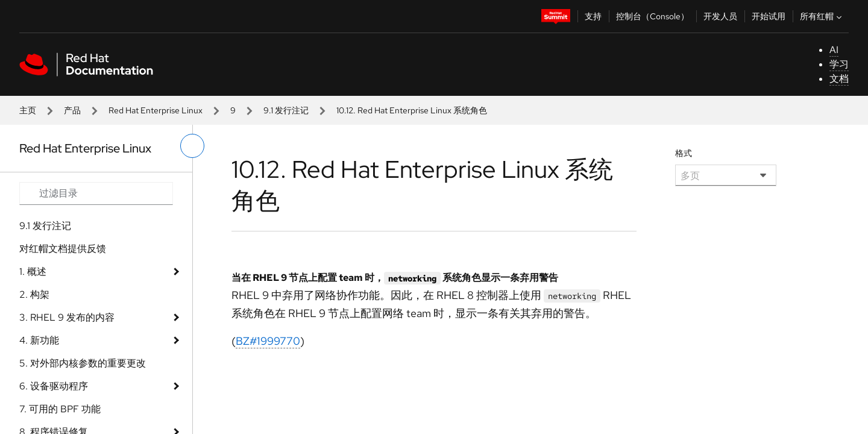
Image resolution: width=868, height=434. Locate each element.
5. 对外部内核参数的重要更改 (83, 363)
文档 (839, 79)
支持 (593, 16)
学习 (839, 64)
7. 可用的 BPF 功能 (60, 409)
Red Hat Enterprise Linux (156, 110)
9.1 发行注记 (286, 110)
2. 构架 (34, 294)
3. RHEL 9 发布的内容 (67, 317)
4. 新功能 (39, 340)
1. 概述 (33, 272)
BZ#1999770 (268, 341)
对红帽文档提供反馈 (63, 249)
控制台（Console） (653, 16)
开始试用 (769, 16)
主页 (28, 110)
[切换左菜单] (192, 146)
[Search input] (96, 193)
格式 (684, 153)
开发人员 (720, 16)
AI (834, 50)
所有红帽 (822, 16)
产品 (72, 110)
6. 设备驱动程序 (54, 386)
